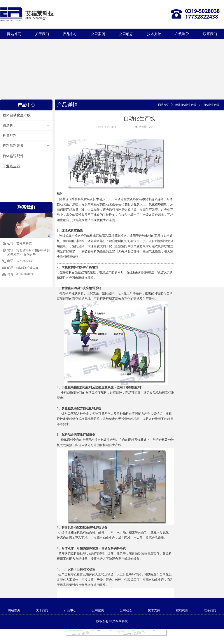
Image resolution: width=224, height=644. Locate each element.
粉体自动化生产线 (186, 105)
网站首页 (163, 105)
